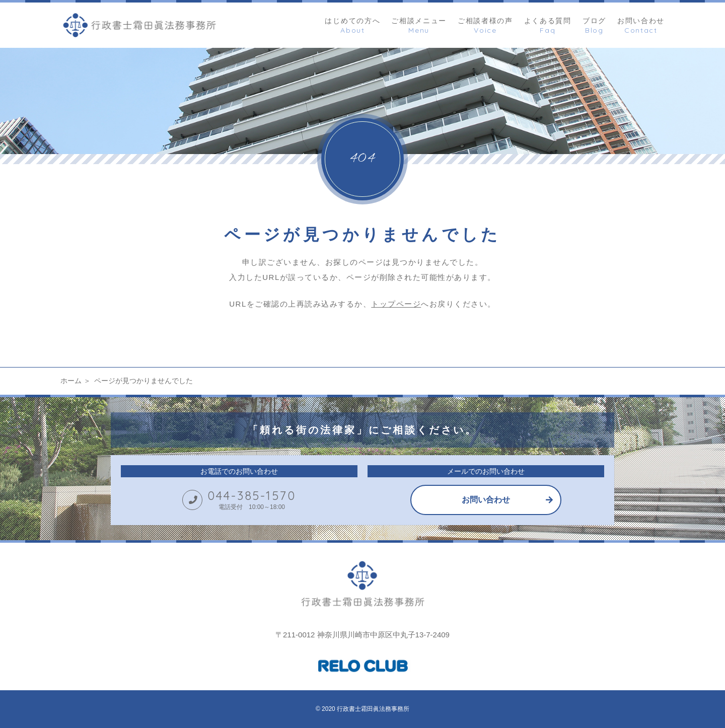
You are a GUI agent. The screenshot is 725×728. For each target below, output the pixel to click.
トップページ (396, 304)
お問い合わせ (486, 500)
